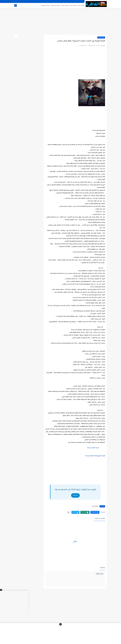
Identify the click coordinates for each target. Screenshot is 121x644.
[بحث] (16, 6)
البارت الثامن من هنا (93, 448)
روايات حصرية (65, 5)
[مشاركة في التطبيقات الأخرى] (69, 512)
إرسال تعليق (100, 574)
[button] (95, 512)
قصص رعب (73, 5)
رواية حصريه (101, 37)
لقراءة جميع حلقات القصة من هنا (95, 456)
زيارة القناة (75, 495)
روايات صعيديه (45, 5)
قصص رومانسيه (55, 5)
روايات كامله (81, 5)
